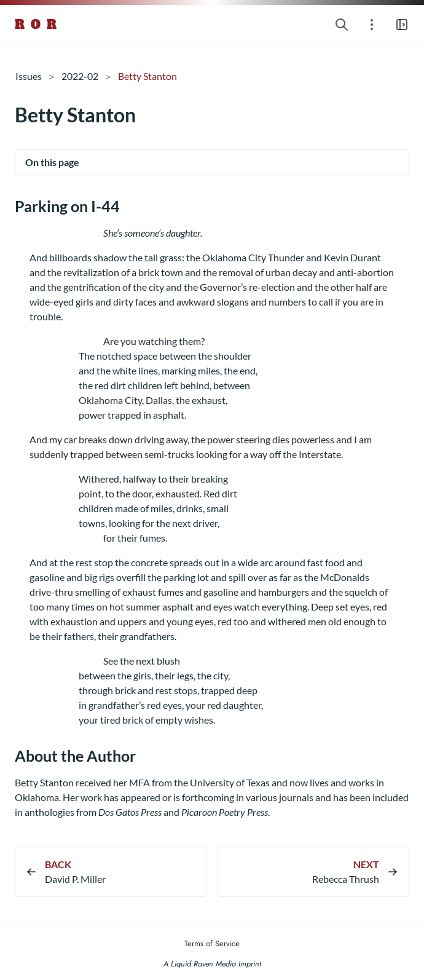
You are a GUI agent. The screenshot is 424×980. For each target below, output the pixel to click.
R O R (36, 25)
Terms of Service (212, 943)
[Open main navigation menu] (402, 24)
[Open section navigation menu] (372, 24)
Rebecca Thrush (346, 879)
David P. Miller (75, 879)
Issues (29, 76)
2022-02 (80, 76)
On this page (52, 162)
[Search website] (342, 24)
